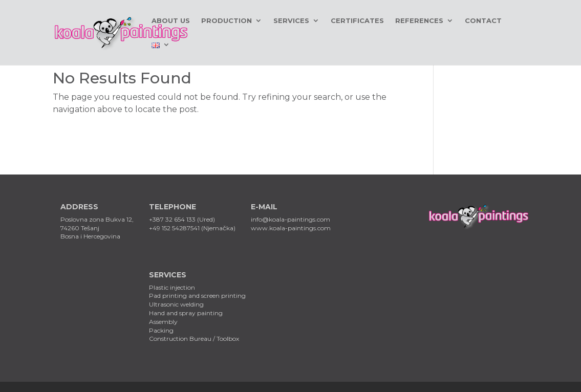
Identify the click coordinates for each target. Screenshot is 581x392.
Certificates (357, 21)
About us (171, 21)
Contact (483, 21)
